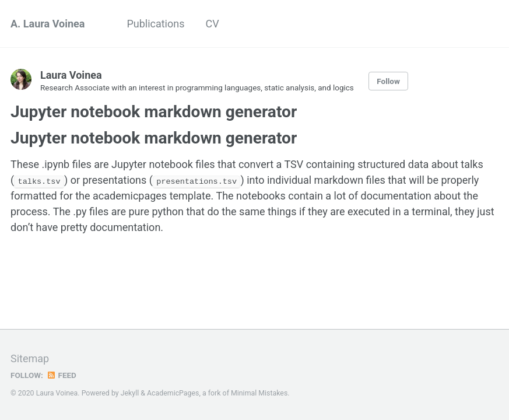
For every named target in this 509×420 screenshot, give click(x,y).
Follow (388, 81)
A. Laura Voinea (48, 24)
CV (213, 24)
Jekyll (130, 393)
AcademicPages (173, 393)
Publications (155, 24)
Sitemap (30, 358)
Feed (61, 375)
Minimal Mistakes (259, 393)
